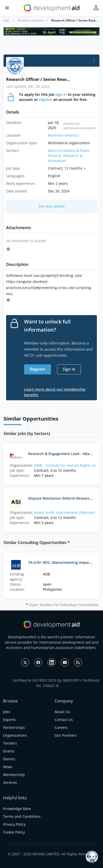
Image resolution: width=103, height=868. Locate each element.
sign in (61, 94)
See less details (52, 206)
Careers (61, 727)
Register (38, 369)
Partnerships (14, 727)
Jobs (6, 20)
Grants (9, 751)
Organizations (15, 735)
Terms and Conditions (22, 816)
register (46, 100)
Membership (14, 775)
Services (10, 782)
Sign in (69, 369)
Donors (9, 759)
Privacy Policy (14, 824)
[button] (7, 8)
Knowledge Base (17, 809)
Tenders (10, 743)
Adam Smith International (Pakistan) (65, 512)
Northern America (30, 20)
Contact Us (64, 720)
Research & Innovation (65, 158)
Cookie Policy (14, 832)
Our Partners (66, 735)
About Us (62, 712)
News (8, 767)
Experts (9, 720)
